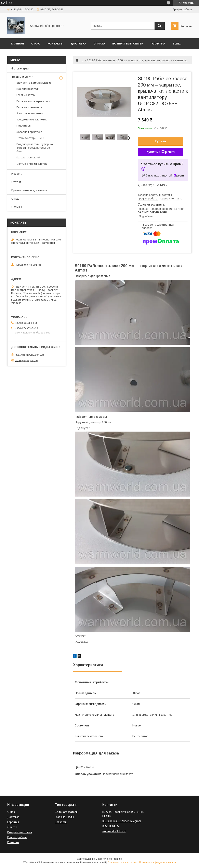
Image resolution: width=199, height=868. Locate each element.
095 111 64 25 (110, 826)
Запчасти (61, 822)
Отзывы (17, 207)
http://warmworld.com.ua (29, 355)
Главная (17, 44)
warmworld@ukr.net (27, 360)
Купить (161, 141)
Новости (17, 174)
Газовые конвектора (29, 107)
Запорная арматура (29, 132)
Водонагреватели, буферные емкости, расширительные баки (35, 148)
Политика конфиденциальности (157, 863)
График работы (17, 837)
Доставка (78, 44)
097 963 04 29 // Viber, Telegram (122, 821)
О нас (36, 44)
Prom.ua (117, 859)
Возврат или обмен (128, 44)
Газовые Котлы (64, 817)
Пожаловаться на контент (122, 863)
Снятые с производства (32, 164)
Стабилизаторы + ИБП (31, 138)
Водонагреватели (28, 89)
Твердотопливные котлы (32, 120)
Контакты (55, 44)
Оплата (99, 44)
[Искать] (160, 26)
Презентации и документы (29, 190)
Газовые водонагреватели (33, 101)
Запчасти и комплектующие (34, 83)
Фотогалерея (20, 68)
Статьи (16, 182)
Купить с (161, 152)
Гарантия (158, 44)
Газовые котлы (26, 95)
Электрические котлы (30, 113)
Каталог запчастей (28, 157)
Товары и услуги (22, 77)
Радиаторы (24, 126)
